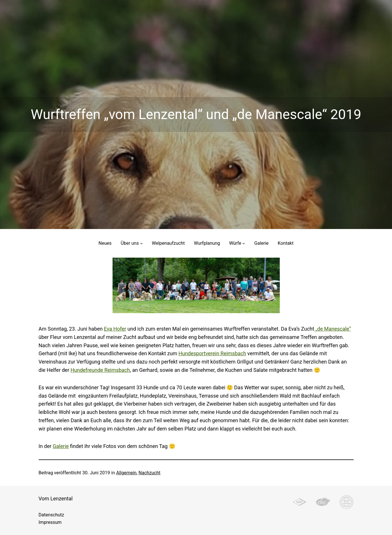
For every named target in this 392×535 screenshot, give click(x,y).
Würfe (235, 243)
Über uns (130, 243)
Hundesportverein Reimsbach (212, 353)
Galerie (61, 446)
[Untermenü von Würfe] (244, 243)
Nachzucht (149, 473)
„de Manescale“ (333, 329)
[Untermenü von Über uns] (141, 243)
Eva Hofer (115, 329)
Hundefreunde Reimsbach (100, 370)
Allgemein (126, 473)
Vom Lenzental (56, 499)
